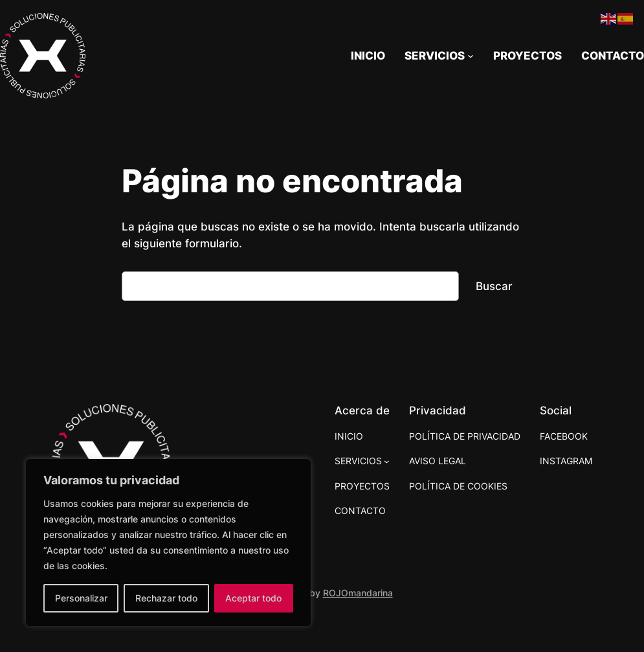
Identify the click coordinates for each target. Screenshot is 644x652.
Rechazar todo (166, 598)
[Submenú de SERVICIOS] (439, 56)
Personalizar (81, 598)
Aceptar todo (253, 598)
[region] (168, 543)
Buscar (494, 286)
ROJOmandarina (358, 593)
